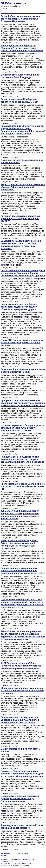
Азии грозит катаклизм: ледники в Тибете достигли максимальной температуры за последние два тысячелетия (19, 544)
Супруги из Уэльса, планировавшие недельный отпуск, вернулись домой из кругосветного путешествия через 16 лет (23, 403)
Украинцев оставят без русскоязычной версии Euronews (22, 161)
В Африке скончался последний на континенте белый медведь (20, 76)
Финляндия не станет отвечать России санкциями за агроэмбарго (22, 827)
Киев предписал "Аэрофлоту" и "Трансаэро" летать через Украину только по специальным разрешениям (22, 48)
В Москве (17, 863)
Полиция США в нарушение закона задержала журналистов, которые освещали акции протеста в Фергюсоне (22, 459)
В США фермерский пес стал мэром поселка (20, 750)
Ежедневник (26, 859)
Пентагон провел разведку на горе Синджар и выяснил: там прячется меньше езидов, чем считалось (20, 720)
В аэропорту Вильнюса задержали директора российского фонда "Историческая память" (20, 799)
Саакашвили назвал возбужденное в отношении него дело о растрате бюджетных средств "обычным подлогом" (21, 245)
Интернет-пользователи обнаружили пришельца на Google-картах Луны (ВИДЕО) (21, 219)
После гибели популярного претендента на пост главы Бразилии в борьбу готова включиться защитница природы (23, 273)
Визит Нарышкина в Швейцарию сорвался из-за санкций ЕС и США (20, 101)
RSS (35, 859)
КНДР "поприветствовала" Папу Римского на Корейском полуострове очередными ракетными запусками (21, 666)
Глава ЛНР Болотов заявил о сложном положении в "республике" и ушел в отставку (22, 343)
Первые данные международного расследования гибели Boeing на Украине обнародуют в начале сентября (23, 571)
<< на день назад (6, 854)
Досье (11, 859)
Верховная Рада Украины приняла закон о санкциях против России (23, 371)
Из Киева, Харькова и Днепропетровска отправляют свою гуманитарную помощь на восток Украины (22, 428)
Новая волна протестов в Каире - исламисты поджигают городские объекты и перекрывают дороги (19, 307)
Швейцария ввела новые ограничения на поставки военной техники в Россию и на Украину (22, 691)
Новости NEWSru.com (12, 865)
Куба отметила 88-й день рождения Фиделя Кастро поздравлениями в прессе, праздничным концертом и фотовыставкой (20, 515)
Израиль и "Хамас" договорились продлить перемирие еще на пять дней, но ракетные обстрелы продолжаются (22, 774)
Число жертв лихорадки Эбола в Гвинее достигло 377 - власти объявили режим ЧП (23, 486)
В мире (4, 8)
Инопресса (26, 863)
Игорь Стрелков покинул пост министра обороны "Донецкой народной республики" (23, 187)
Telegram (5, 861)
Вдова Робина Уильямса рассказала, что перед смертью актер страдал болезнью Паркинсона (21, 19)
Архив (18, 859)
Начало (4, 859)
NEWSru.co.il (6, 863)
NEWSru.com (11, 3)
